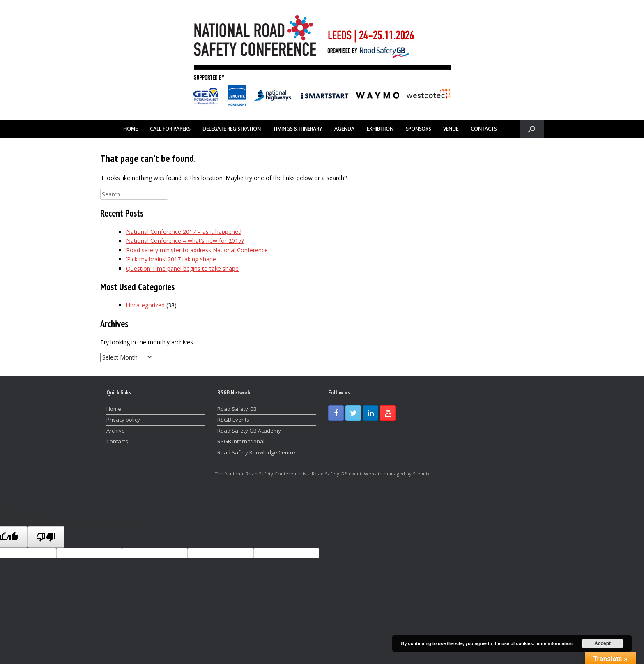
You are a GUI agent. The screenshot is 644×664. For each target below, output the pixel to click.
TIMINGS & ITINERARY (298, 129)
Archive (116, 431)
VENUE (451, 129)
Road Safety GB (237, 409)
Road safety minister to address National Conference (197, 250)
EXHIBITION (380, 129)
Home (114, 409)
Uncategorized (145, 305)
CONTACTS (484, 129)
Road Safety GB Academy (249, 431)
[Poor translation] (46, 537)
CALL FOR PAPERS (170, 129)
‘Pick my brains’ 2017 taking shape (171, 259)
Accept (603, 643)
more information (554, 643)
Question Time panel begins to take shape (182, 269)
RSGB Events (233, 420)
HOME (130, 129)
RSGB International (241, 441)
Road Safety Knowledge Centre (256, 452)
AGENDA (344, 129)
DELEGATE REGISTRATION (232, 129)
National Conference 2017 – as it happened (184, 232)
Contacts (117, 441)
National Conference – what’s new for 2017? (185, 241)
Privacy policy (123, 420)
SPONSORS (418, 129)
